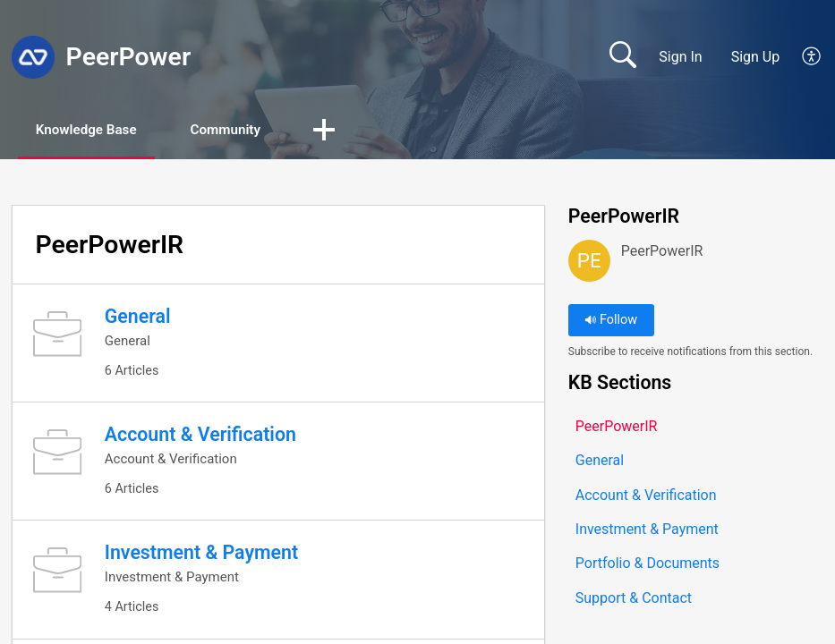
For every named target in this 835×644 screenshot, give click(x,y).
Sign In (680, 57)
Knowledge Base (96, 130)
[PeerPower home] (33, 57)
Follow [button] (611, 322)
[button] (812, 57)
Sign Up (756, 57)
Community (249, 130)
